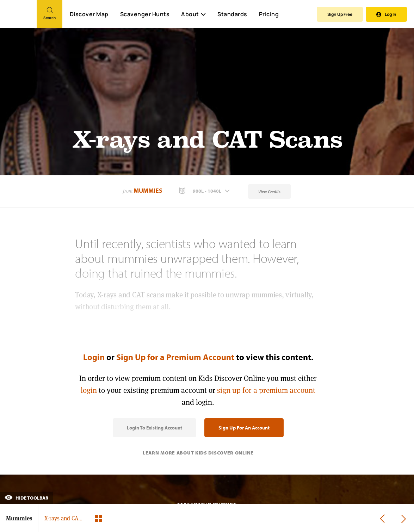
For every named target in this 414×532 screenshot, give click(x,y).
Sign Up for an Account (244, 428)
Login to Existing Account (155, 428)
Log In (386, 14)
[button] (205, 191)
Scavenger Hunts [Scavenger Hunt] (145, 14)
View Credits (269, 191)
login (89, 390)
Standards (232, 14)
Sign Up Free (340, 14)
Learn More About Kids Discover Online (198, 453)
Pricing (269, 14)
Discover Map (89, 14)
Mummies (148, 190)
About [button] (193, 14)
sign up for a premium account (266, 390)
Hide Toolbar (26, 498)
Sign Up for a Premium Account (175, 357)
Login (94, 357)
